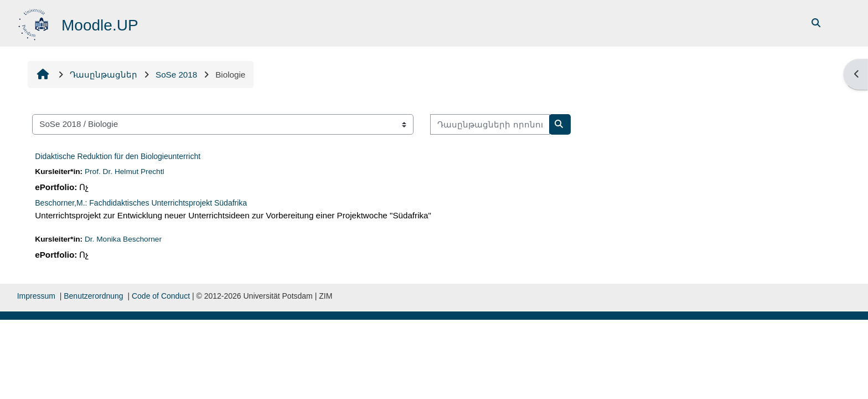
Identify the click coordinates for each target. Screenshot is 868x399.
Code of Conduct (161, 296)
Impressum (36, 296)
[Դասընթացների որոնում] (490, 124)
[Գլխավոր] (35, 22)
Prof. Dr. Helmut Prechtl (125, 172)
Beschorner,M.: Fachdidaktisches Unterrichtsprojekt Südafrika (141, 203)
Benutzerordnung (93, 296)
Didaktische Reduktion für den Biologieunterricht (118, 156)
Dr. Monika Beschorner (123, 239)
